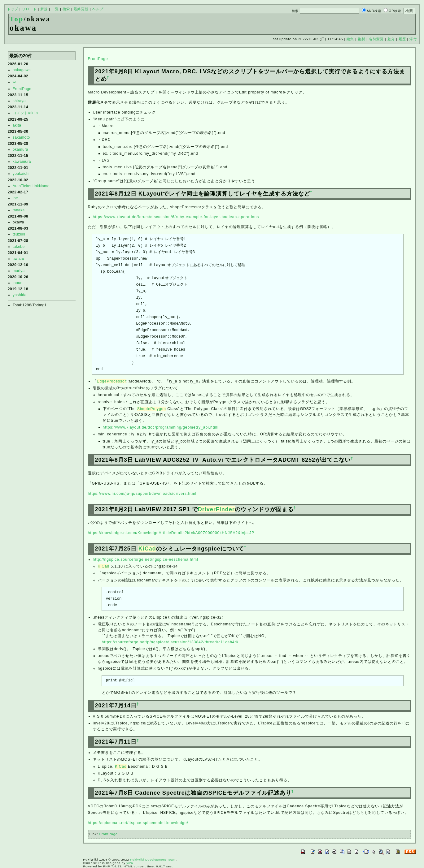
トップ (13, 9)
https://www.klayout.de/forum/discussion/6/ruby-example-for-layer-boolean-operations (176, 217)
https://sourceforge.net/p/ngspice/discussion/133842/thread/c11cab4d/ (170, 642)
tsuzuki (19, 234)
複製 (361, 39)
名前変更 (376, 39)
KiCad (147, 549)
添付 (413, 39)
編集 (350, 39)
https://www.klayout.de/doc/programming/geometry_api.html (161, 427)
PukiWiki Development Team (153, 859)
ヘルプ (98, 9)
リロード (29, 9)
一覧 (55, 9)
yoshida (20, 295)
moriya (19, 271)
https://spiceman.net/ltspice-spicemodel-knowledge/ (138, 823)
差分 (391, 39)
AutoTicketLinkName (31, 186)
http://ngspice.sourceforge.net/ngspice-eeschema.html (146, 559)
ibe (15, 198)
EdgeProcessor (112, 381)
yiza (130, 863)
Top (17, 19)
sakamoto (21, 137)
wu (15, 82)
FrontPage (22, 89)
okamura (20, 149)
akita (17, 125)
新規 (44, 9)
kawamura (22, 162)
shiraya (19, 101)
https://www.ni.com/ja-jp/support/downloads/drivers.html (142, 494)
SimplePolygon (152, 409)
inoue (18, 283)
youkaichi (21, 174)
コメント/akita (25, 113)
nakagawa (22, 70)
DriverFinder (216, 509)
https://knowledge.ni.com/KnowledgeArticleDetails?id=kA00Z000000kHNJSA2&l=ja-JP (171, 533)
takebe (19, 247)
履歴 (402, 39)
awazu (18, 259)
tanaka (19, 210)
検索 (66, 9)
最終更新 (81, 9)
